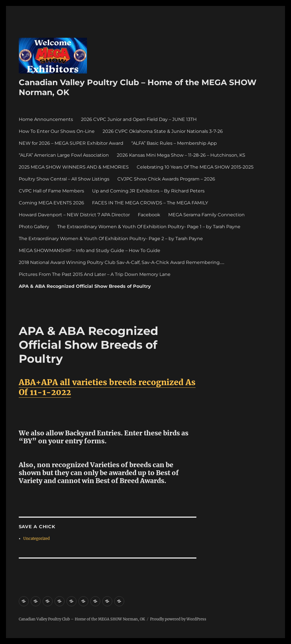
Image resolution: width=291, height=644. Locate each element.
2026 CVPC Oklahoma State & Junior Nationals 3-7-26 (163, 131)
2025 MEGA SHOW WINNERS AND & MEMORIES (74, 167)
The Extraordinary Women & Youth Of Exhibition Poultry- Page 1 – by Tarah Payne (149, 227)
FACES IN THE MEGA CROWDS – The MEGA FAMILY (150, 203)
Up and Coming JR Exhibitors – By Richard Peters (148, 191)
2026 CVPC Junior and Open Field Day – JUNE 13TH (139, 119)
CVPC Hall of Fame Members (51, 191)
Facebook (149, 215)
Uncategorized (37, 539)
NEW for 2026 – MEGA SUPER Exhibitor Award (71, 143)
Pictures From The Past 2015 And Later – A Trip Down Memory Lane (95, 274)
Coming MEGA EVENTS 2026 (51, 203)
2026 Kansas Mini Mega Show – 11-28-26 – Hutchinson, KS (181, 155)
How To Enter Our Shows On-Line (57, 131)
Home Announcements (46, 119)
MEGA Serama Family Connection (206, 215)
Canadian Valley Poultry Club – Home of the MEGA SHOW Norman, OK (82, 619)
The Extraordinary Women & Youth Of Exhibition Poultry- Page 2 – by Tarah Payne (111, 239)
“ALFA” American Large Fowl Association (64, 155)
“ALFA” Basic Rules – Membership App (174, 143)
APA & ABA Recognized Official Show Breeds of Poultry (85, 286)
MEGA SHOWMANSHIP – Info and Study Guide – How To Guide (90, 250)
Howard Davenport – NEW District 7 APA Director (74, 215)
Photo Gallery (34, 227)
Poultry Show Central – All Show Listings (64, 179)
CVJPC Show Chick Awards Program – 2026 (166, 179)
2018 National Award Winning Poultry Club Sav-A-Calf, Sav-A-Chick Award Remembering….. (121, 262)
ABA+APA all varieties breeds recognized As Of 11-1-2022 (107, 387)
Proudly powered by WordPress (178, 619)
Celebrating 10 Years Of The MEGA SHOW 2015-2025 (195, 167)
